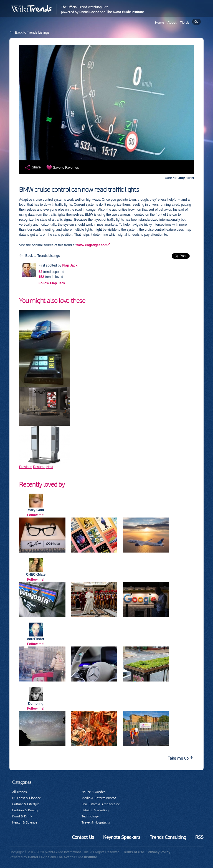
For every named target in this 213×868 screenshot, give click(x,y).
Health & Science (25, 822)
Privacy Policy (159, 852)
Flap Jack (70, 265)
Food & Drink (22, 816)
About (172, 23)
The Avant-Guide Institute (125, 12)
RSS (199, 837)
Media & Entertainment (99, 798)
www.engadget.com (92, 245)
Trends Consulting (168, 837)
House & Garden (94, 792)
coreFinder (36, 639)
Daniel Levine (89, 12)
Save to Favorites (66, 168)
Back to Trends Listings (32, 33)
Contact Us (83, 837)
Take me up (180, 758)
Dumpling (36, 703)
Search (196, 22)
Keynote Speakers (122, 837)
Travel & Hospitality (96, 822)
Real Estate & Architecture (101, 804)
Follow (52, 283)
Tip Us (185, 23)
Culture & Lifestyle (26, 804)
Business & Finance (26, 798)
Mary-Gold (36, 510)
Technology (90, 816)
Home (159, 23)
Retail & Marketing (95, 810)
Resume (39, 467)
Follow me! (36, 515)
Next (50, 467)
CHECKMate (36, 574)
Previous (26, 467)
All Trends (19, 792)
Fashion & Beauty (25, 810)
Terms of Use (134, 852)
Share (36, 167)
